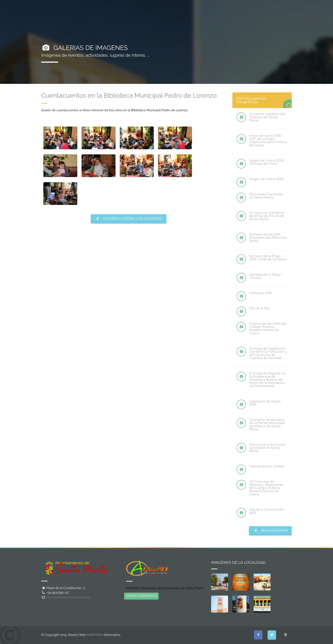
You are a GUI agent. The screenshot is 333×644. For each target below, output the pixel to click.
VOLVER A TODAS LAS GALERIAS (129, 218)
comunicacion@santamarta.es (68, 597)
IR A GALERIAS (270, 530)
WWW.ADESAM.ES (141, 596)
